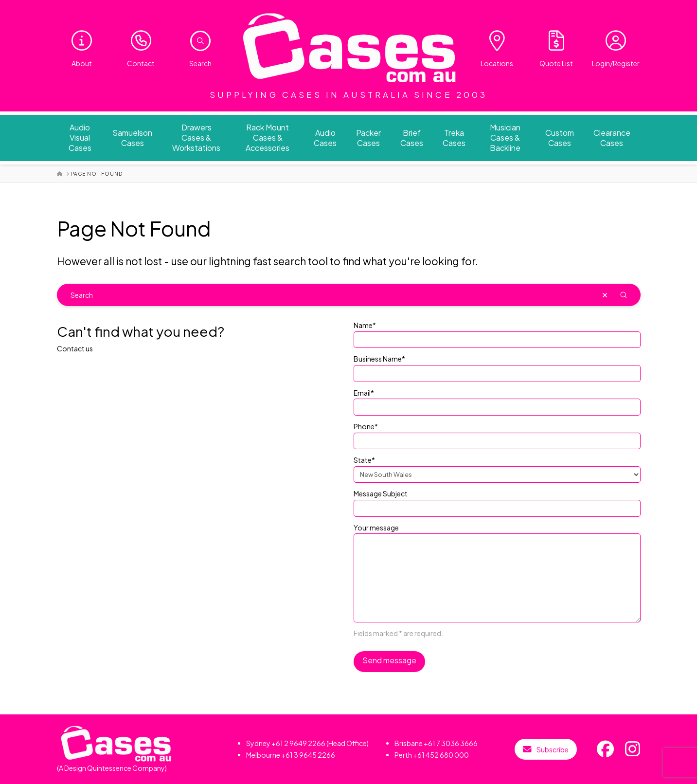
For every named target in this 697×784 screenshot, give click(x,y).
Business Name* (497, 366)
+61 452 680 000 (441, 755)
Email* (497, 401)
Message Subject (497, 501)
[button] (200, 41)
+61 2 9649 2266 (298, 743)
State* (497, 468)
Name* (497, 333)
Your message (497, 533)
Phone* (497, 434)
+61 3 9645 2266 (308, 755)
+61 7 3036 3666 (451, 743)
